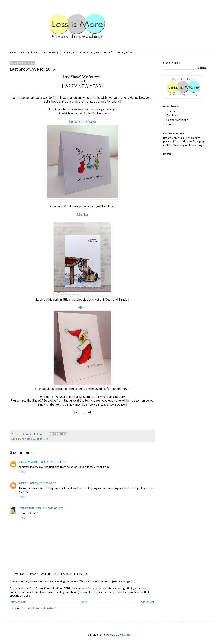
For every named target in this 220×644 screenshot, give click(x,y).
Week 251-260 (41, 439)
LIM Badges (69, 53)
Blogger (126, 635)
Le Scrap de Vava (83, 122)
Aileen (83, 308)
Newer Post (18, 602)
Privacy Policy (125, 53)
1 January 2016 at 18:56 (52, 462)
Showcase (26, 439)
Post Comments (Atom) (41, 608)
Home (13, 53)
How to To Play (51, 53)
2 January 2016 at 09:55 (42, 483)
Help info (109, 53)
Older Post (148, 602)
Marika (82, 215)
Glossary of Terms (30, 53)
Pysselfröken (27, 508)
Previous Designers (90, 53)
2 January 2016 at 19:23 (49, 508)
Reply (22, 472)
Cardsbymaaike (28, 462)
